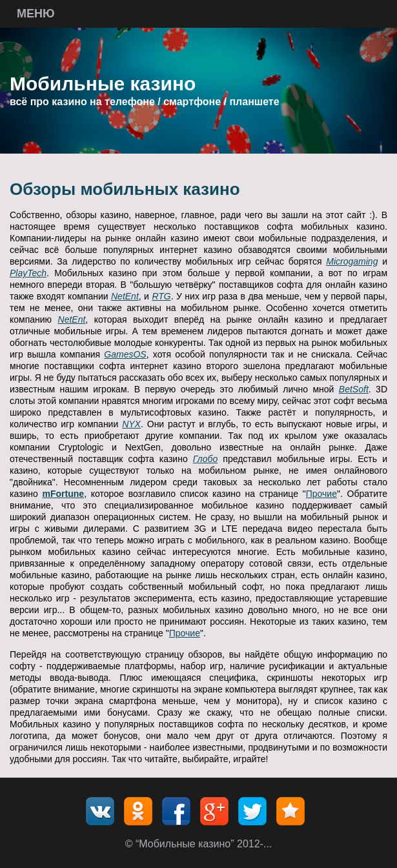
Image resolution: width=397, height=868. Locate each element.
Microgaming (352, 261)
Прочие (321, 494)
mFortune (64, 494)
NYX (131, 424)
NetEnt (125, 296)
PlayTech (28, 273)
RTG (161, 296)
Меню (36, 14)
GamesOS (125, 354)
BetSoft (354, 389)
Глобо (205, 459)
